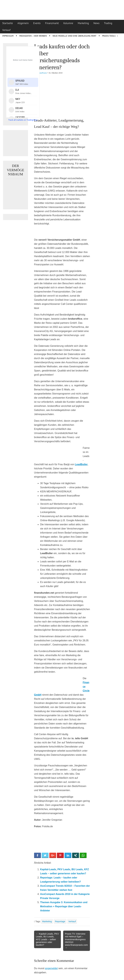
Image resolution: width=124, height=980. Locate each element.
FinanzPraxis (42, 73)
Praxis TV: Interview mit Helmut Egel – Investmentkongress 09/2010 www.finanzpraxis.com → (76, 941)
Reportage (60, 921)
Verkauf (6, 30)
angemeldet (51, 968)
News (96, 23)
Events (37, 23)
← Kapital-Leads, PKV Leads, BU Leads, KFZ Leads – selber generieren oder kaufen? (47, 939)
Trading (108, 23)
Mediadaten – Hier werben (33, 36)
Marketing (83, 23)
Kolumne (68, 23)
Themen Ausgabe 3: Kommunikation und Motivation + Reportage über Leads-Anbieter (64, 906)
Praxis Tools (109, 36)
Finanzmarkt (52, 23)
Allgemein (23, 23)
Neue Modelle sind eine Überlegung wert (74, 36)
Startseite (8, 23)
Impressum (8, 36)
